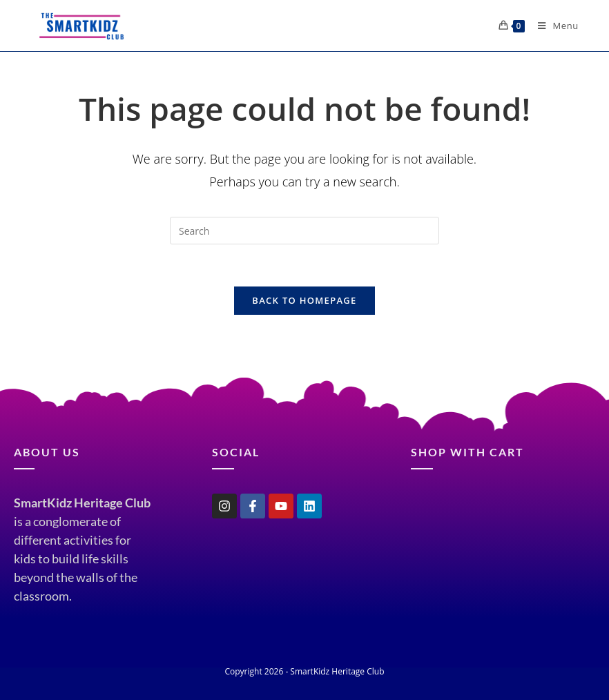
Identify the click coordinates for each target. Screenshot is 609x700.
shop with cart (467, 452)
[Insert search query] (304, 231)
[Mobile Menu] (553, 26)
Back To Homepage (304, 300)
